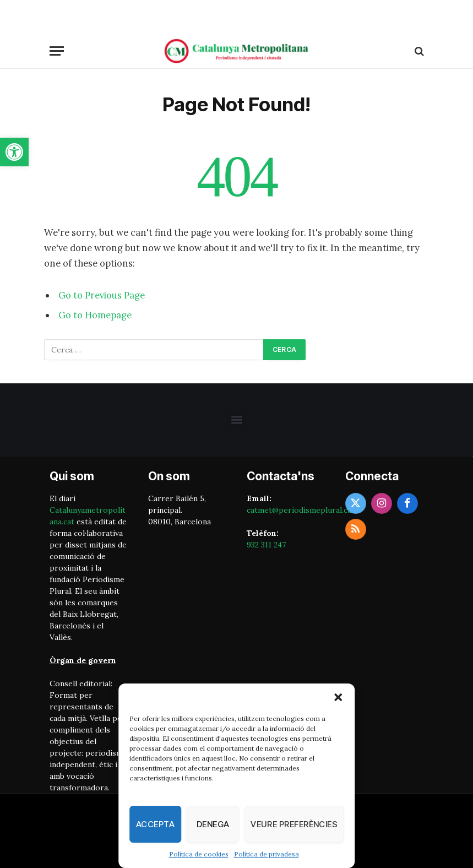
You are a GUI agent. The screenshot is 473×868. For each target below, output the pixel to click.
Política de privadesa (267, 854)
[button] (14, 152)
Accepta (155, 824)
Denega (213, 824)
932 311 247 (266, 545)
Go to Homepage (95, 315)
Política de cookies (199, 854)
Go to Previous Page (102, 295)
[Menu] (57, 51)
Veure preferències (294, 824)
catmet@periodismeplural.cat (301, 510)
